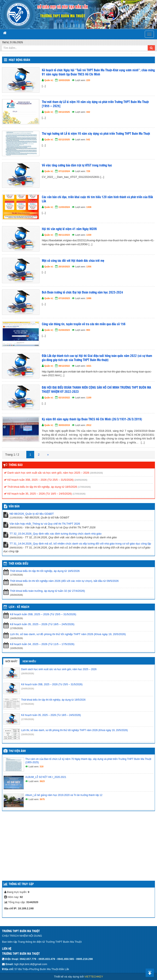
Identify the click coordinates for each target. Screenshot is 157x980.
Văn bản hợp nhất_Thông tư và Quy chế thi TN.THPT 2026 (45, 524)
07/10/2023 (64, 298)
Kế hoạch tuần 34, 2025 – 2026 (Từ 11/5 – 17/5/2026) (42, 644)
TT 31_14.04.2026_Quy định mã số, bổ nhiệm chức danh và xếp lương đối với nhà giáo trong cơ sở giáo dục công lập (80, 544)
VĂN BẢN (14, 507)
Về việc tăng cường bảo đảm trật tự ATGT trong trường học (77, 166)
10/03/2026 (64, 80)
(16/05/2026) (28, 734)
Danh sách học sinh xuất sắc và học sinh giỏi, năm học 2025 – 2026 (47, 473)
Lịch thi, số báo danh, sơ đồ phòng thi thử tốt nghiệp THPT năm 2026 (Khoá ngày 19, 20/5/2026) (68, 634)
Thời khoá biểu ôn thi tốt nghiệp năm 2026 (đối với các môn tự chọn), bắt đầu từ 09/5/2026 (64, 581)
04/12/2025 (64, 112)
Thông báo (16, 465)
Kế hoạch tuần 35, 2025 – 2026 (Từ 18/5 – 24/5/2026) (38, 494)
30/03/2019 (64, 425)
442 (88, 112)
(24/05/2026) (81, 480)
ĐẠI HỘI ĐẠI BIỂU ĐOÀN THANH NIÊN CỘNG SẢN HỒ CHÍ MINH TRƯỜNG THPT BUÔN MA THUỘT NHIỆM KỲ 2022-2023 (96, 390)
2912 (89, 425)
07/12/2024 (64, 171)
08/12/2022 (64, 366)
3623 (42, 781)
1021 (89, 366)
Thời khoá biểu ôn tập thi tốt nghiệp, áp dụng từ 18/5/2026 (40, 487)
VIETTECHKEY (94, 977)
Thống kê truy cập (21, 884)
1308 (89, 207)
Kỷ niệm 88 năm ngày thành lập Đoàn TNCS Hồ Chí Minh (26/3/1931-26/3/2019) (92, 419)
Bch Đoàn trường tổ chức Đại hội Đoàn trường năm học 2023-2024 (82, 293)
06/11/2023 (64, 235)
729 (88, 171)
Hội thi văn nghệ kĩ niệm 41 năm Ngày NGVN (69, 229)
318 (41, 767)
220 (88, 80)
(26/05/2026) (96, 473)
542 (88, 139)
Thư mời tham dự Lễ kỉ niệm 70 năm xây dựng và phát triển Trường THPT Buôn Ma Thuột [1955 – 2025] (95, 104)
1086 (89, 298)
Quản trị (49, 80)
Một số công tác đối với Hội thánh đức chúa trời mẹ (73, 261)
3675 (42, 799)
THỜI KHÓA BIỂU (18, 564)
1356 (89, 267)
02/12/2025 (64, 139)
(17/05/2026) (84, 487)
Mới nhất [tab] (11, 661)
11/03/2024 (64, 207)
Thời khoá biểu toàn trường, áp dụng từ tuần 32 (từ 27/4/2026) (47, 591)
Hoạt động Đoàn (19, 60)
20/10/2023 (64, 267)
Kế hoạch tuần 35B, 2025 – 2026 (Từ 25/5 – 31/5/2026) (39, 480)
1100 (89, 398)
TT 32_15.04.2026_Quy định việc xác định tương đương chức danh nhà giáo (56, 534)
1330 (89, 235)
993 (88, 330)
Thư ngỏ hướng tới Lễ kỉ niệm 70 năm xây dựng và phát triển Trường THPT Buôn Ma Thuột (96, 134)
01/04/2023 (64, 330)
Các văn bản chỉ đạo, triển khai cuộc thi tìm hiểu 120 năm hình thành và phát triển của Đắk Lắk (97, 199)
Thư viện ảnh (17, 751)
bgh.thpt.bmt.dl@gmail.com (31, 964)
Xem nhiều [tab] (29, 661)
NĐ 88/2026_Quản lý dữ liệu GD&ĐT (32, 514)
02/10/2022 (64, 398)
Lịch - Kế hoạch (19, 607)
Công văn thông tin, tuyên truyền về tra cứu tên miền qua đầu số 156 (84, 324)
